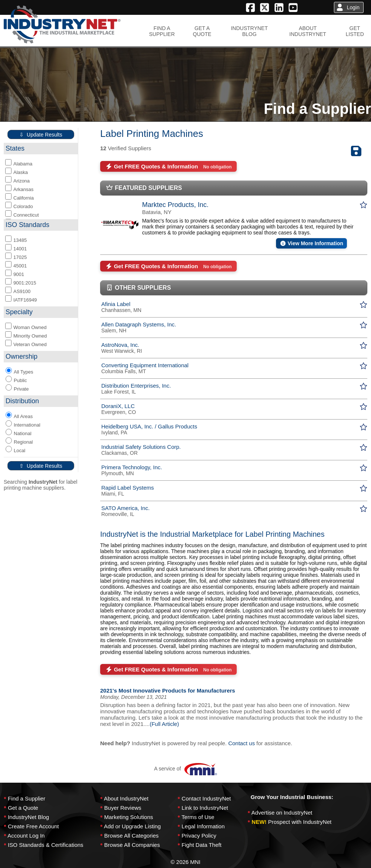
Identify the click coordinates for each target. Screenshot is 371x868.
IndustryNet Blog (28, 817)
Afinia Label (116, 304)
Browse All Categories (132, 836)
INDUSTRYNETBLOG (249, 31)
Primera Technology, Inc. (132, 467)
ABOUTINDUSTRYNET (308, 31)
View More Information (311, 243)
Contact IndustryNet (206, 798)
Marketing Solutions (129, 817)
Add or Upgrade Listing (132, 826)
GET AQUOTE (202, 31)
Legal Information (203, 826)
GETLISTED (355, 31)
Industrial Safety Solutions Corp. (141, 447)
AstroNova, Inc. (120, 345)
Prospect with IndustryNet (300, 822)
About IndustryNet (126, 798)
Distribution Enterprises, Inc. (136, 386)
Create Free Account (33, 826)
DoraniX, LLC (118, 406)
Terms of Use (198, 817)
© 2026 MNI (185, 862)
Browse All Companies (132, 845)
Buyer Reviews (123, 808)
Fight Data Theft (202, 845)
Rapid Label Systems (128, 488)
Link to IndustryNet (205, 808)
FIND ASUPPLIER (162, 31)
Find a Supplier (27, 798)
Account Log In (26, 836)
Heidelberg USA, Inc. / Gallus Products (149, 426)
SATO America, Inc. (125, 508)
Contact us (242, 743)
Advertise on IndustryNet (282, 813)
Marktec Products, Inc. (175, 205)
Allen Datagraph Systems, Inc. (139, 324)
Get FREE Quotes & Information (168, 166)
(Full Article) (164, 724)
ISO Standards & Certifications (45, 845)
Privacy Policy (199, 836)
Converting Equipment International (145, 365)
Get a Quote (23, 808)
